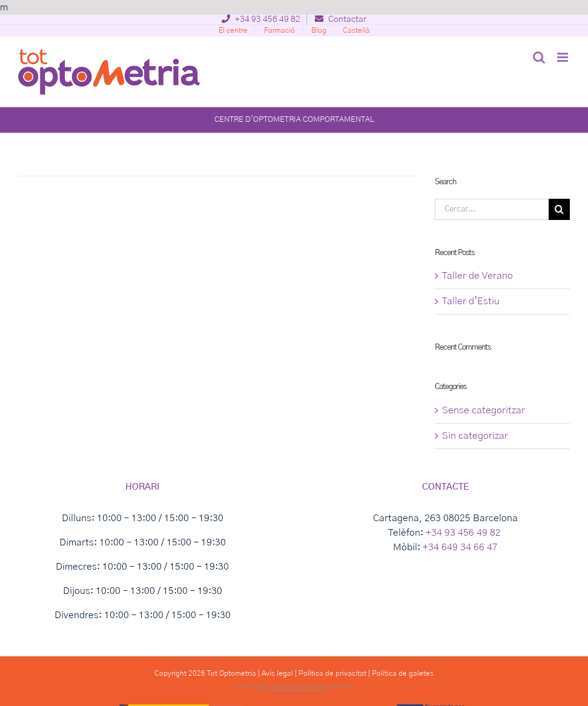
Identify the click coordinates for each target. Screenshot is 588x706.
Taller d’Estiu (471, 301)
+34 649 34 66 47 (460, 547)
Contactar (341, 19)
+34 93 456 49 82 (261, 19)
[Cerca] (559, 209)
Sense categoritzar (484, 410)
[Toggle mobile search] (539, 57)
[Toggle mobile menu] (563, 57)
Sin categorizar (475, 436)
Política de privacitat (332, 673)
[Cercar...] (492, 209)
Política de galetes (403, 673)
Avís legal (277, 673)
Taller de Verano (477, 276)
